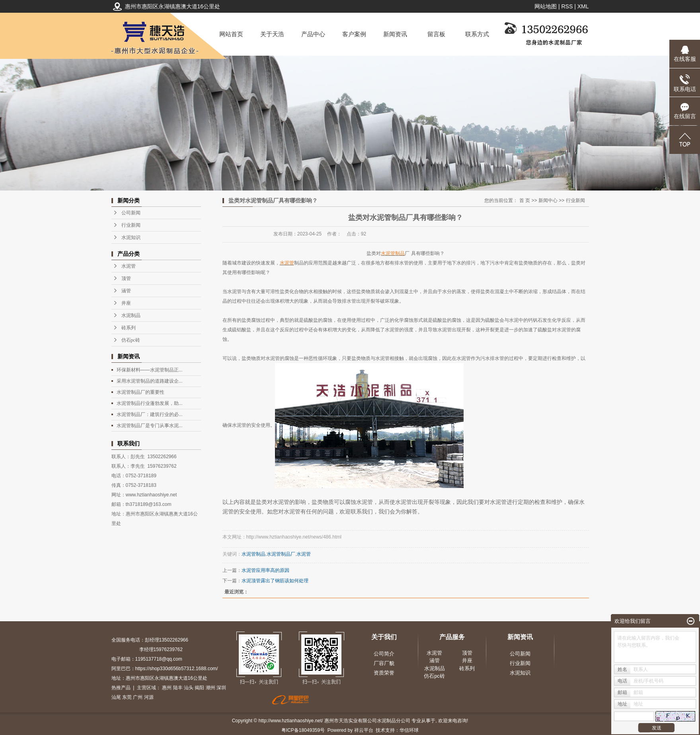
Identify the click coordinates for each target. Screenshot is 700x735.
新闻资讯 (395, 34)
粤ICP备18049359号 (303, 730)
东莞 (127, 697)
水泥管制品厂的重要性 (140, 392)
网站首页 (231, 34)
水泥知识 (131, 237)
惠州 (167, 688)
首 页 (525, 200)
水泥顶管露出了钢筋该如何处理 (275, 581)
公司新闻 (131, 213)
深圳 (221, 688)
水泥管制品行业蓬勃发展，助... (150, 403)
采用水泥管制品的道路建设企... (150, 381)
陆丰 (178, 688)
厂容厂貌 (384, 663)
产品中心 (313, 34)
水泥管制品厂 (281, 554)
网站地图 (546, 6)
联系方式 (477, 34)
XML (583, 6)
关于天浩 (272, 34)
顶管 (126, 278)
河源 (149, 697)
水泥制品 (131, 315)
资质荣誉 (384, 673)
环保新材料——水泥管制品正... (150, 370)
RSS (567, 6)
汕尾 (116, 697)
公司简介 (384, 654)
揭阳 (199, 688)
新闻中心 (548, 200)
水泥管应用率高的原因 (265, 570)
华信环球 (409, 730)
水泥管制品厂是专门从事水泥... (150, 426)
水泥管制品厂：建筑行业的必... (150, 414)
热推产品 (121, 688)
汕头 (189, 688)
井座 (126, 303)
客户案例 (354, 34)
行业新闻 (131, 225)
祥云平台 (364, 730)
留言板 (436, 34)
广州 (138, 697)
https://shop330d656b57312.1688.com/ (177, 669)
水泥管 (129, 266)
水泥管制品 (253, 554)
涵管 (126, 291)
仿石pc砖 (131, 340)
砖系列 (129, 328)
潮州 (211, 688)
